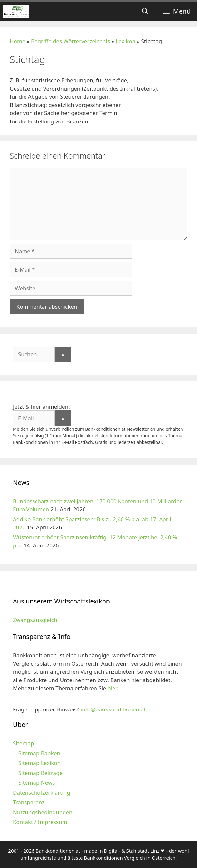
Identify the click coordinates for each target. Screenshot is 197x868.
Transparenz (29, 802)
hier (112, 688)
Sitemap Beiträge (40, 773)
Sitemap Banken (39, 753)
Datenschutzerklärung (42, 792)
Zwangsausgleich (35, 620)
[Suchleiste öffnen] (145, 11)
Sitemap (23, 743)
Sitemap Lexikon (39, 763)
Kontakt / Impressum (40, 822)
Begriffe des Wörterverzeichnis (70, 41)
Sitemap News (37, 782)
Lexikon (126, 41)
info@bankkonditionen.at (113, 709)
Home (17, 41)
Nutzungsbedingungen (43, 812)
